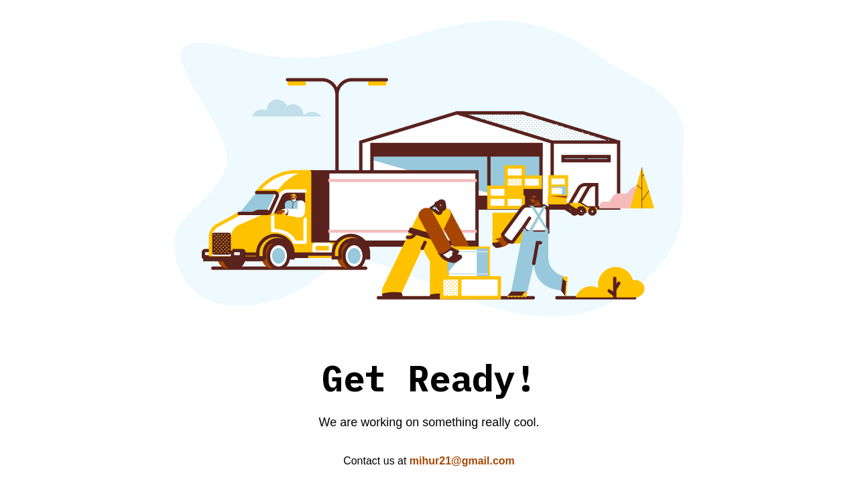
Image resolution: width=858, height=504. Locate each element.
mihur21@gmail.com (462, 461)
